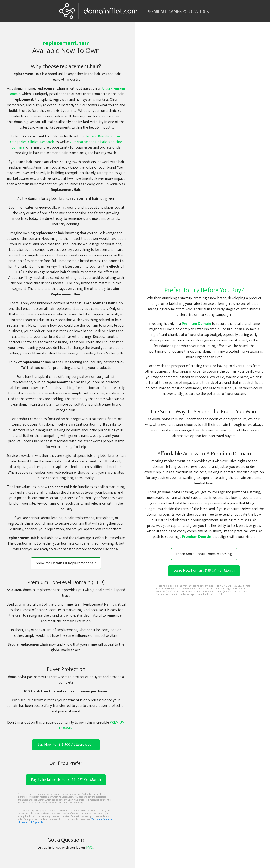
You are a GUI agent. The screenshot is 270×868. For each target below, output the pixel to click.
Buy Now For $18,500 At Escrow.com (66, 745)
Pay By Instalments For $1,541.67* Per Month (66, 780)
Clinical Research (41, 142)
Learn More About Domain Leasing (204, 554)
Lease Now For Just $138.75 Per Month (204, 570)
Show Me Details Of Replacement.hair (66, 563)
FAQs (90, 848)
